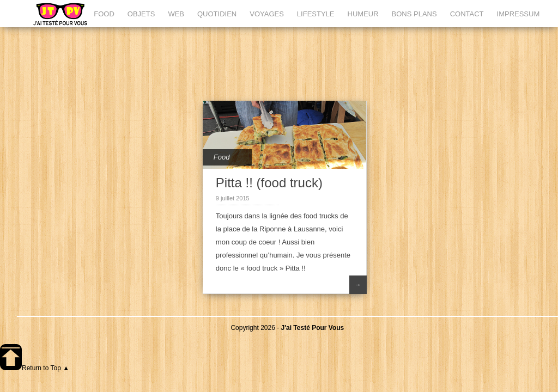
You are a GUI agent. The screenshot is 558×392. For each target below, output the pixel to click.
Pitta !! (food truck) (269, 183)
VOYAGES (267, 14)
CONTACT (467, 14)
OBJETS (141, 14)
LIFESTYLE (316, 14)
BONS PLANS (414, 14)
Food (222, 157)
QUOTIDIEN (217, 14)
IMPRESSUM (518, 14)
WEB (176, 14)
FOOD (104, 14)
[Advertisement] (287, 63)
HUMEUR (363, 14)
